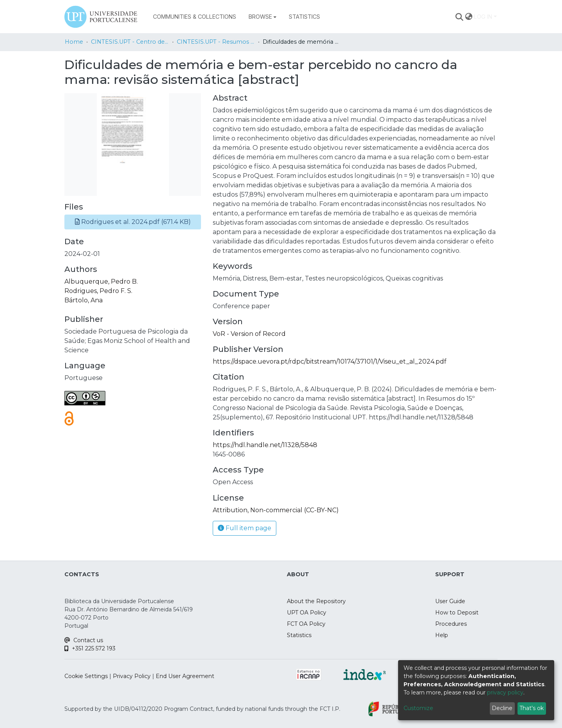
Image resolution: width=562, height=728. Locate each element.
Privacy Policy (132, 676)
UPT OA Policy (307, 613)
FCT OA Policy (306, 624)
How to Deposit (457, 613)
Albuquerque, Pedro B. (101, 281)
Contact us (84, 640)
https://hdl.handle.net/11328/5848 (265, 445)
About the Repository (316, 601)
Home (74, 42)
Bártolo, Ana (84, 300)
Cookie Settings (86, 676)
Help (442, 635)
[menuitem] (262, 17)
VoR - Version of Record (249, 334)
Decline (502, 708)
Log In (483, 17)
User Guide (450, 601)
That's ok (532, 708)
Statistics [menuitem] (304, 17)
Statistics (299, 635)
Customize (418, 708)
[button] (133, 222)
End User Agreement (185, 676)
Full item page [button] (245, 528)
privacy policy (505, 692)
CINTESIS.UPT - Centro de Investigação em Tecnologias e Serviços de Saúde (130, 42)
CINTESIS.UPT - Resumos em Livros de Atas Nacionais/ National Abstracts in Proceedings (216, 42)
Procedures (451, 624)
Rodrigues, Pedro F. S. (98, 291)
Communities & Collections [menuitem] (195, 17)
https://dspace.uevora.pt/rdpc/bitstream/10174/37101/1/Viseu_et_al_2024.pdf (330, 361)
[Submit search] (460, 17)
